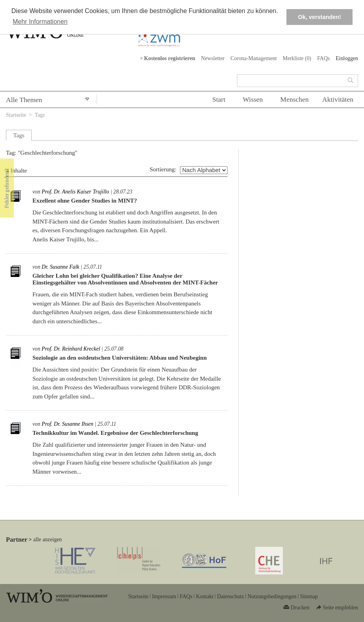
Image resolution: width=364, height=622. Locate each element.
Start (219, 99)
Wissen (253, 99)
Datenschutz (230, 596)
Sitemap (309, 596)
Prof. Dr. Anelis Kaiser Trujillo (75, 192)
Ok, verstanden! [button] (319, 17)
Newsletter (213, 58)
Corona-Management (254, 58)
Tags (40, 115)
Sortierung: (163, 169)
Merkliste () (297, 58)
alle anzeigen (47, 540)
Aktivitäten (338, 99)
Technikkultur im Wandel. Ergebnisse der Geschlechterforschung (115, 433)
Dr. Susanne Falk (60, 267)
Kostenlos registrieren (170, 58)
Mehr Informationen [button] (40, 22)
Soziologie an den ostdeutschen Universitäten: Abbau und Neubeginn (120, 358)
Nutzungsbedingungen (272, 596)
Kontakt (205, 596)
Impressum (164, 596)
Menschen (294, 99)
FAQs (324, 58)
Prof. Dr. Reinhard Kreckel (71, 349)
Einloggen (347, 58)
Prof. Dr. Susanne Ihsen (67, 424)
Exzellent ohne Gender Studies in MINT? (85, 201)
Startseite (16, 115)
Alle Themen (24, 100)
